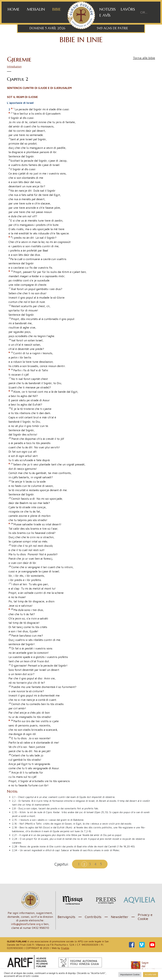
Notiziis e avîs (107, 12)
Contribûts (93, 917)
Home (14, 9)
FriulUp (65, 948)
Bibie (56, 9)
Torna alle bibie (144, 58)
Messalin (36, 9)
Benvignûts (66, 917)
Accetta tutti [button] (151, 974)
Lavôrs (128, 9)
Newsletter (120, 917)
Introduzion (14, 66)
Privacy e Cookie (145, 917)
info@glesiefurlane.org (26, 924)
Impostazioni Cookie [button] (130, 974)
